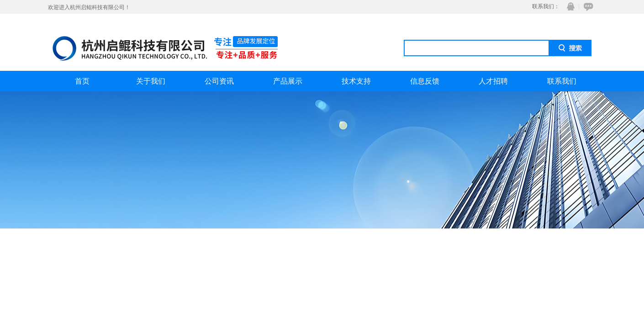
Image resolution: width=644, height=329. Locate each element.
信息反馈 (425, 81)
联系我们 (562, 81)
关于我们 (151, 81)
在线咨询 (587, 7)
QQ (569, 7)
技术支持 (356, 81)
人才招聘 (493, 81)
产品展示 (288, 81)
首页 (82, 81)
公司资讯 (219, 81)
